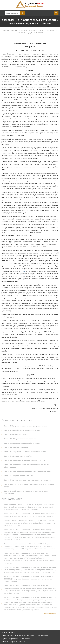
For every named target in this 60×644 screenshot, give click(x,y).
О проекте (14, 642)
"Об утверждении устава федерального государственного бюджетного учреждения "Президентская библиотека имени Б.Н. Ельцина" (30, 547)
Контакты (5, 642)
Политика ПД (23, 642)
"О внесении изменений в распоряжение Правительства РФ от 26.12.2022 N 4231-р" (30, 516)
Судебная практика (10, 30)
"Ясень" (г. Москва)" (29, 580)
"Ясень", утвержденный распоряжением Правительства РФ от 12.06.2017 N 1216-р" (30, 570)
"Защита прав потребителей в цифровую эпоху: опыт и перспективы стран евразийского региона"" (30, 590)
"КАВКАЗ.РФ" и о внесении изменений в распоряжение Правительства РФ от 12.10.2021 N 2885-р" (30, 535)
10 (24, 271)
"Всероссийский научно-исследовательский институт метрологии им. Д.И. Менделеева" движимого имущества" (30, 559)
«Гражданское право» (41, 635)
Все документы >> (51, 614)
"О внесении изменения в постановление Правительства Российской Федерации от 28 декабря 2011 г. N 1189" (30, 524)
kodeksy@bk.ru (25, 639)
